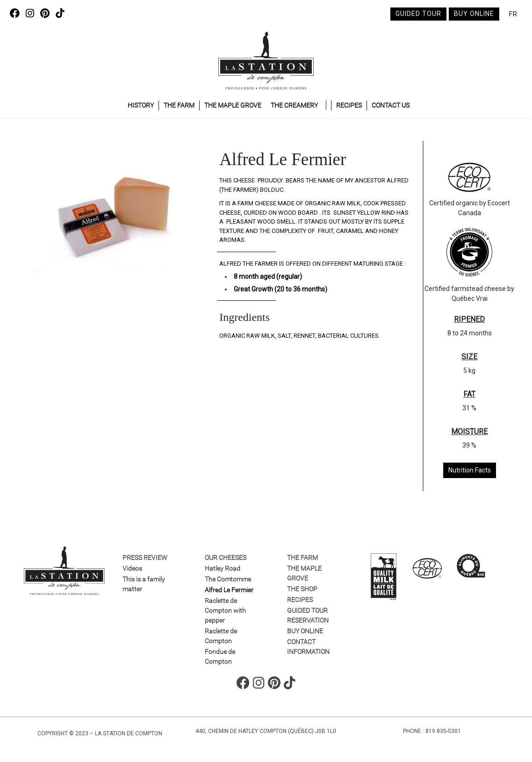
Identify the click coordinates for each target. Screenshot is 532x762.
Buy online (474, 14)
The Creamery (294, 105)
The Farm (179, 105)
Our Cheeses (226, 558)
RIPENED (469, 319)
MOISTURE (469, 432)
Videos (132, 568)
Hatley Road (223, 568)
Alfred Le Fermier (229, 590)
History (141, 105)
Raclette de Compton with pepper (225, 610)
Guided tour (418, 14)
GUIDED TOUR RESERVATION (308, 615)
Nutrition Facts (470, 470)
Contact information (308, 647)
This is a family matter (144, 584)
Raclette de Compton (221, 636)
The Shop (302, 589)
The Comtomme (228, 579)
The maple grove (233, 105)
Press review (145, 558)
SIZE (469, 357)
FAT (469, 394)
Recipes (349, 105)
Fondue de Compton (220, 657)
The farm (302, 558)
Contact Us (391, 105)
